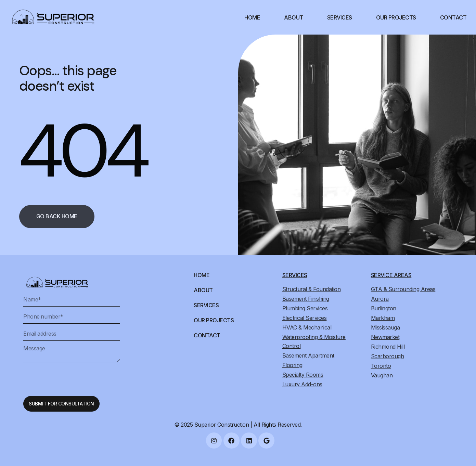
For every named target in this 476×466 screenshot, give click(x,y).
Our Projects (396, 17)
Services (340, 17)
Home (252, 17)
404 (82, 151)
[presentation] (75, 379)
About (294, 17)
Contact (453, 17)
